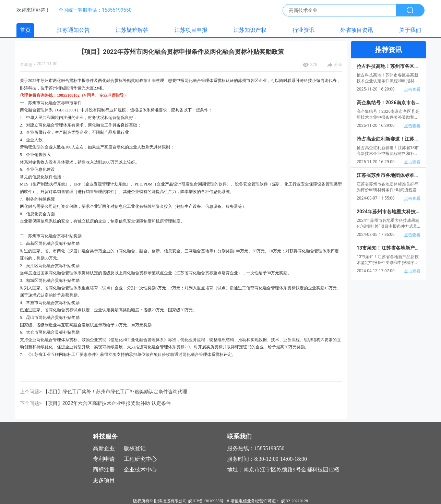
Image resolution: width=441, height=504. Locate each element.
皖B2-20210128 (295, 501)
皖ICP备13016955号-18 (209, 501)
